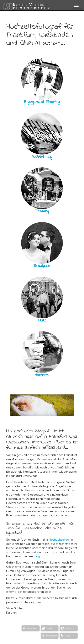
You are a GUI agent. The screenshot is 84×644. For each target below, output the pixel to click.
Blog (37, 556)
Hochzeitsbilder (59, 540)
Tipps (53, 552)
